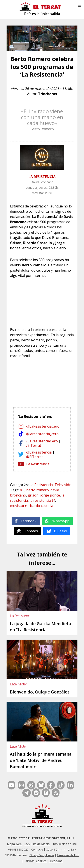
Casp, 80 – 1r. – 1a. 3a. (60, 849)
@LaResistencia (39, 452)
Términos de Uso (68, 855)
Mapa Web (14, 844)
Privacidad (56, 861)
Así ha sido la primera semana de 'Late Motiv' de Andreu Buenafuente (41, 760)
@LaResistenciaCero (43, 426)
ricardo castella (41, 506)
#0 (22, 490)
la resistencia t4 (42, 500)
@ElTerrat (35, 457)
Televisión (63, 485)
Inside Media (41, 844)
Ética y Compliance (42, 855)
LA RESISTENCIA (42, 177)
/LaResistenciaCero (42, 441)
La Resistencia (38, 464)
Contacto (37, 849)
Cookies (41, 861)
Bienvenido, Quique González (40, 692)
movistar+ (18, 506)
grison (33, 495)
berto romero (38, 490)
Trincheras (47, 94)
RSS (27, 844)
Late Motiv (18, 684)
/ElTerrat (34, 445)
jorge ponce (50, 495)
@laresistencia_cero (42, 434)
